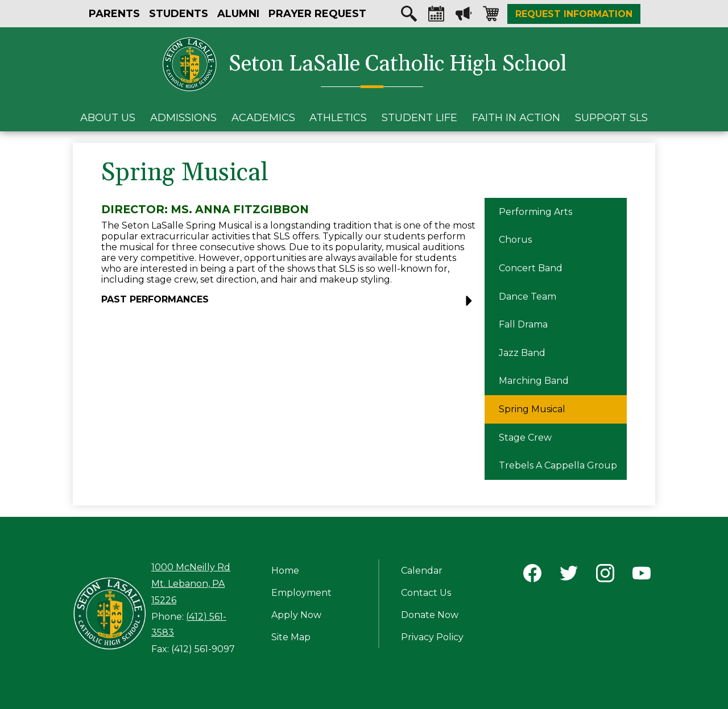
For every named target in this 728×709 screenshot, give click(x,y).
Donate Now (430, 615)
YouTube (642, 575)
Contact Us (426, 593)
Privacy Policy (432, 637)
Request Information (574, 14)
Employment (301, 593)
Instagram (605, 575)
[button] (289, 304)
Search (409, 16)
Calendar (436, 16)
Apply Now (296, 615)
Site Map (291, 637)
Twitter (569, 575)
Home (285, 571)
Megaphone (464, 16)
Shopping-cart (491, 16)
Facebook (532, 575)
